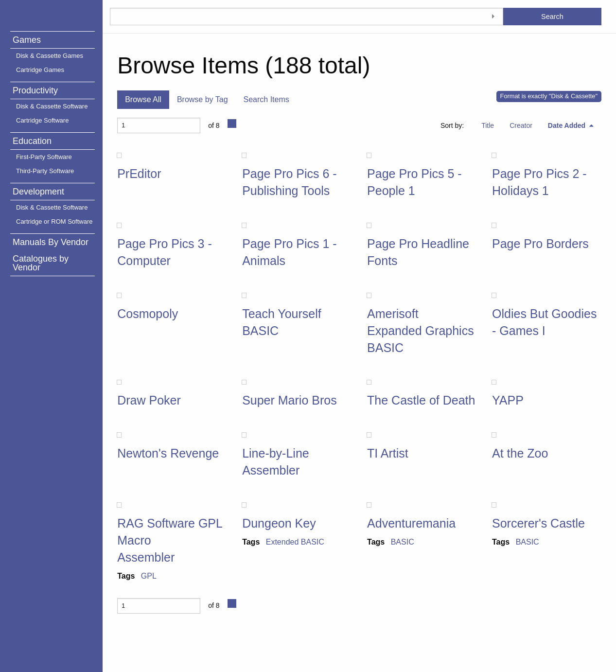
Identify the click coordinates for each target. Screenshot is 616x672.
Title (488, 125)
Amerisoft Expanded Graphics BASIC (421, 331)
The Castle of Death (421, 400)
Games (27, 40)
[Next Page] (232, 124)
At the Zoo (520, 453)
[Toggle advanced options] (493, 17)
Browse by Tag (202, 99)
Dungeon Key (279, 523)
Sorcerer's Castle (538, 523)
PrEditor (139, 174)
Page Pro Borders (540, 244)
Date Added (568, 125)
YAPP (508, 400)
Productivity (35, 90)
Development (38, 192)
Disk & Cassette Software (52, 106)
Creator (521, 125)
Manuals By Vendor (51, 242)
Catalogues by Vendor (41, 263)
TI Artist (388, 453)
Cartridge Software (42, 120)
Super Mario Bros (290, 400)
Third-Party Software (45, 171)
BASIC (403, 542)
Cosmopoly (148, 314)
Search (552, 17)
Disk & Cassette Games (50, 56)
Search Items (266, 99)
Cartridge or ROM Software (54, 221)
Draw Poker (149, 400)
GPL (149, 576)
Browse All (143, 99)
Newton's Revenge (168, 453)
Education (32, 141)
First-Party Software (44, 157)
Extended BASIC (295, 542)
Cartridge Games (40, 70)
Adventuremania (411, 523)
